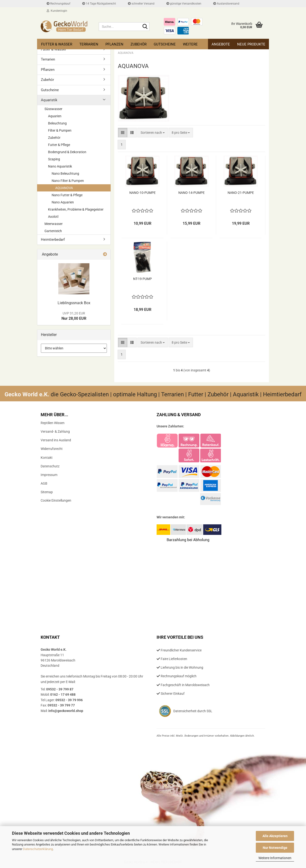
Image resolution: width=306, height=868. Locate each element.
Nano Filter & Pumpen (68, 181)
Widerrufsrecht (52, 449)
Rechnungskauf (58, 4)
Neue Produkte (251, 44)
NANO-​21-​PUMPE (241, 193)
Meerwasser (54, 224)
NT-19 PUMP (142, 279)
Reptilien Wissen (53, 423)
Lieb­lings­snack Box (74, 303)
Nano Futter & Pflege (67, 195)
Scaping (54, 159)
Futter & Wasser (57, 44)
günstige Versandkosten (184, 4)
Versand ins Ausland (56, 440)
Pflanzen (114, 44)
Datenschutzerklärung (38, 849)
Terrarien (89, 44)
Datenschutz (50, 466)
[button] (123, 133)
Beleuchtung (57, 123)
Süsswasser (53, 109)
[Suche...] (145, 27)
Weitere (190, 44)
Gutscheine (165, 44)
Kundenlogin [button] (57, 11)
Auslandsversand (226, 4)
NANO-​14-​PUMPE (191, 193)
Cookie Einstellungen (56, 500)
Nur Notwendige (275, 848)
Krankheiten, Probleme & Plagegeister (76, 209)
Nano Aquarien (63, 202)
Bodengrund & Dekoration (67, 152)
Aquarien (55, 116)
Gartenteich (53, 231)
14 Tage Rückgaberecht (99, 4)
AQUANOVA (64, 188)
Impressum (49, 475)
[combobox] (153, 133)
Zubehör (139, 44)
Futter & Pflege (59, 145)
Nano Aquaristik (60, 166)
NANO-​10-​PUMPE (142, 193)
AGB (44, 483)
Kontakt (47, 458)
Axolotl (53, 217)
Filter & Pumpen (60, 130)
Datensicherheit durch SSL (193, 711)
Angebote (221, 44)
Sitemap (47, 492)
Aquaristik (49, 100)
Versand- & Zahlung (55, 431)
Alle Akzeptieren (275, 836)
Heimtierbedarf (53, 240)
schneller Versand (141, 4)
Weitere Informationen (275, 858)
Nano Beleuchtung (65, 174)
